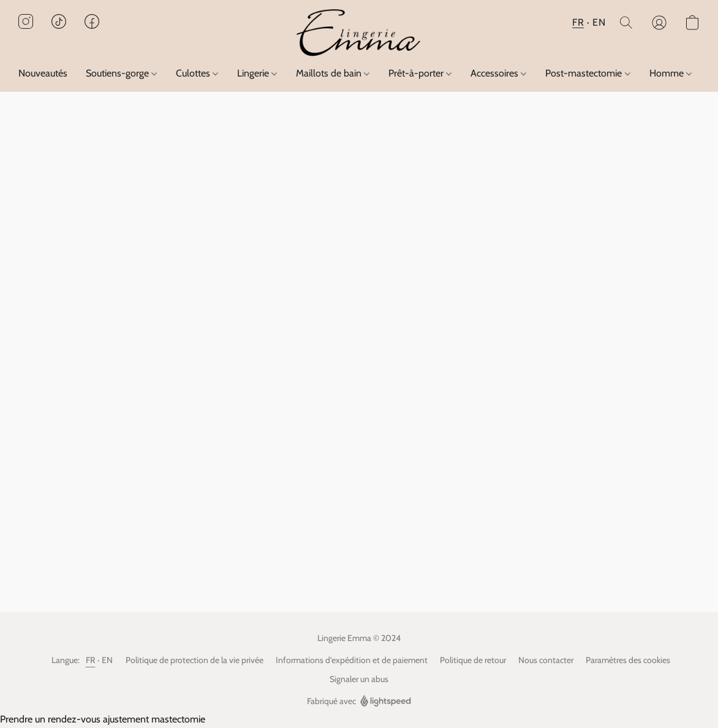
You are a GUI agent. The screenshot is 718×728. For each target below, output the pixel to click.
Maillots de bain (333, 73)
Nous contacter (546, 660)
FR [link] (91, 660)
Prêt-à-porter (420, 73)
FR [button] (578, 22)
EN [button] (599, 22)
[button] (359, 34)
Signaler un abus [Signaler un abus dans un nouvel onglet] (359, 679)
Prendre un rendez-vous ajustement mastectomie (103, 719)
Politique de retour (473, 660)
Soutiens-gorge (121, 73)
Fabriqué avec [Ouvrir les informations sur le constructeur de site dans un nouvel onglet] (359, 701)
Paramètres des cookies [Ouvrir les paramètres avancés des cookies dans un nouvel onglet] (628, 660)
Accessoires (498, 73)
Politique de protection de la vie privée (195, 660)
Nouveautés (43, 73)
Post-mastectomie (588, 73)
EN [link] (108, 660)
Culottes (197, 73)
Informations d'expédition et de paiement (352, 660)
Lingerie (257, 73)
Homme (671, 73)
